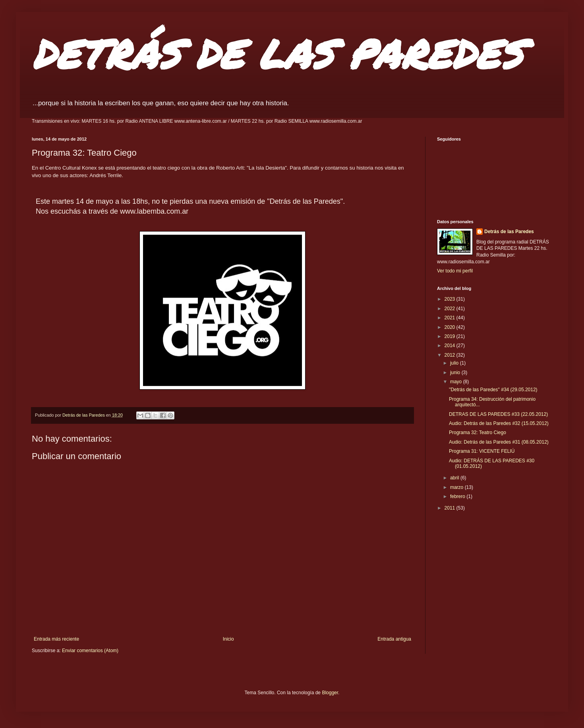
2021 (451, 318)
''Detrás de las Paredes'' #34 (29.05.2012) (493, 390)
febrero (458, 496)
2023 (451, 299)
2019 (451, 336)
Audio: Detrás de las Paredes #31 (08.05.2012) (499, 442)
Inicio (228, 639)
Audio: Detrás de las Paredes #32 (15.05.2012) (499, 423)
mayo (457, 382)
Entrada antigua (394, 639)
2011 (451, 508)
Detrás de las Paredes (509, 232)
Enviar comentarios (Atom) (90, 651)
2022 (451, 309)
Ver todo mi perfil (455, 271)
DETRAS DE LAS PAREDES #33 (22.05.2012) (498, 414)
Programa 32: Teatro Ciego (478, 433)
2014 (451, 346)
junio (456, 373)
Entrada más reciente (56, 639)
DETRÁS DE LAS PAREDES (277, 53)
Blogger (330, 693)
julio (455, 363)
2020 (451, 327)
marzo (457, 487)
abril (455, 478)
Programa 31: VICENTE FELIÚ (482, 451)
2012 (451, 355)
